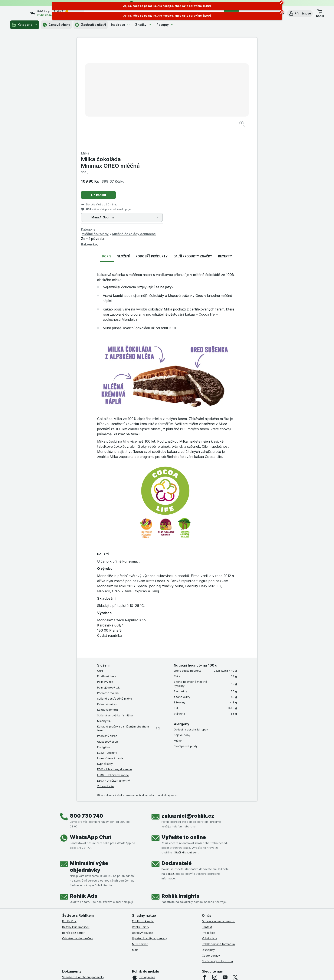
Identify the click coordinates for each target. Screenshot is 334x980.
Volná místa (210, 836)
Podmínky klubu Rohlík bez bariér (84, 897)
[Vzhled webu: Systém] (147, 971)
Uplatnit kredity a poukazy (150, 836)
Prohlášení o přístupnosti (79, 926)
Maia (135, 847)
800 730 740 (86, 713)
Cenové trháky (56, 25)
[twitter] (235, 875)
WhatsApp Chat (91, 735)
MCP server (140, 841)
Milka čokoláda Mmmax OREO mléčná (201, 60)
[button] (300, 13)
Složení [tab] (123, 154)
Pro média (209, 830)
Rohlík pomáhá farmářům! (219, 841)
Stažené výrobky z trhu (217, 859)
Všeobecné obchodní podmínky (83, 875)
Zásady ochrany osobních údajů (83, 903)
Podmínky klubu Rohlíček (78, 892)
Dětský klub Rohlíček (76, 824)
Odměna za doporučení (78, 836)
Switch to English (174, 954)
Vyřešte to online (184, 735)
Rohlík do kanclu (143, 819)
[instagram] (215, 875)
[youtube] (225, 875)
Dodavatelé (177, 761)
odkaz (170, 771)
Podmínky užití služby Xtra (79, 880)
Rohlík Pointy (141, 824)
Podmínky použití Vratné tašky (82, 909)
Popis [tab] (107, 154)
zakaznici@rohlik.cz (188, 713)
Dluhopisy (208, 847)
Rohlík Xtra (69, 819)
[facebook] (204, 875)
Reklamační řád (72, 914)
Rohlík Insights (180, 793)
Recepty (165, 25)
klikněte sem (110, 943)
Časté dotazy (211, 853)
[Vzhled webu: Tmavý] (187, 971)
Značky (143, 25)
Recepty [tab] (225, 154)
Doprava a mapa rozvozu (219, 819)
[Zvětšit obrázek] (152, 111)
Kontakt (207, 824)
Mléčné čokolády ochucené (224, 131)
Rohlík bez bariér (73, 830)
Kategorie (25, 25)
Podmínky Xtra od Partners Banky (85, 886)
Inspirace (121, 25)
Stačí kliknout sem (186, 750)
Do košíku (189, 92)
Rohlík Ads (84, 793)
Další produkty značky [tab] (193, 154)
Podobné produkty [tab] (152, 154)
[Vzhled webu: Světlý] (168, 971)
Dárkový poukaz (143, 830)
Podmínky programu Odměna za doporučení (91, 920)
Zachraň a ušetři (91, 25)
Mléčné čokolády (185, 131)
